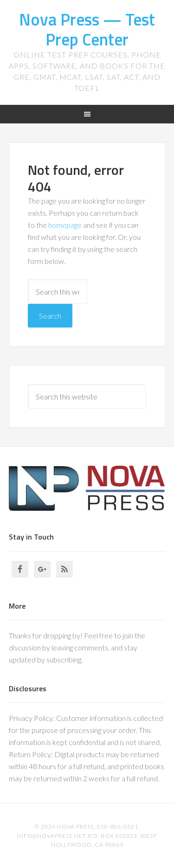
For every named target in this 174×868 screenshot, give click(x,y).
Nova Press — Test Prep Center (87, 29)
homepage (65, 225)
